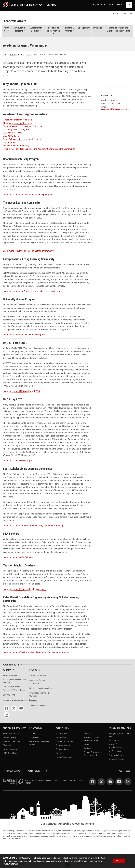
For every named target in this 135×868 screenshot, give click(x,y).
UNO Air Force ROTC (13, 133)
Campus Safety (62, 749)
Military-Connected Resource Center (92, 739)
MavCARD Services (12, 741)
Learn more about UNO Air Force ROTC (21, 391)
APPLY (120, 5)
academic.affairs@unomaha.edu (115, 109)
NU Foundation (115, 751)
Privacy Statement (117, 755)
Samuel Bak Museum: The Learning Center (93, 754)
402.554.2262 (114, 104)
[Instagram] (128, 782)
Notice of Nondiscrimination (116, 746)
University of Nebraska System (39, 743)
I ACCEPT (119, 861)
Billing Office (61, 737)
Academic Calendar (38, 706)
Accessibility (61, 733)
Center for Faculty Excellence (37, 682)
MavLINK (7, 745)
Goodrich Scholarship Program (18, 120)
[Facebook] (6, 708)
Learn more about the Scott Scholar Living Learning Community (33, 525)
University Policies (117, 759)
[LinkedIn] (6, 715)
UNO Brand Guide (11, 753)
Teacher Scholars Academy (16, 146)
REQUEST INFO (99, 5)
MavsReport (114, 740)
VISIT (111, 5)
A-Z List (33, 733)
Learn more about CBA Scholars (18, 557)
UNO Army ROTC (11, 136)
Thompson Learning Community (18, 123)
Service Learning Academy (41, 688)
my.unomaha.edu (10, 749)
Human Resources (64, 757)
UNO (5, 54)
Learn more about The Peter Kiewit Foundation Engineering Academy (36, 652)
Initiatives (98, 28)
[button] (6, 31)
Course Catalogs (10, 737)
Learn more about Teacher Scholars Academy (25, 589)
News (86, 744)
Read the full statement (12, 838)
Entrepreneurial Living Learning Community (23, 126)
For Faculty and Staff (38, 676)
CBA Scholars (10, 142)
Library (87, 733)
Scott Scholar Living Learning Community (23, 139)
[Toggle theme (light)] (47, 771)
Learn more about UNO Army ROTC (20, 460)
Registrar (88, 748)
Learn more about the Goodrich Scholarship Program (28, 194)
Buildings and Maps (64, 741)
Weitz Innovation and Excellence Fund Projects (118, 29)
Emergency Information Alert (119, 735)
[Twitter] (14, 708)
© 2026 (29, 783)
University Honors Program (16, 129)
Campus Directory (64, 745)
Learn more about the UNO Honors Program (24, 335)
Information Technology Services (39, 694)
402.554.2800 (125, 771)
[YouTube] (21, 708)
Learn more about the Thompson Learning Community (29, 251)
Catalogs (33, 701)
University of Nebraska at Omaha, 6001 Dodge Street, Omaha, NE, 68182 (55, 780)
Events (59, 753)
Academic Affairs (15, 21)
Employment (35, 737)
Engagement (32, 54)
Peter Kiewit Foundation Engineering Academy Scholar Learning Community (39, 149)
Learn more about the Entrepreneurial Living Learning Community (34, 291)
